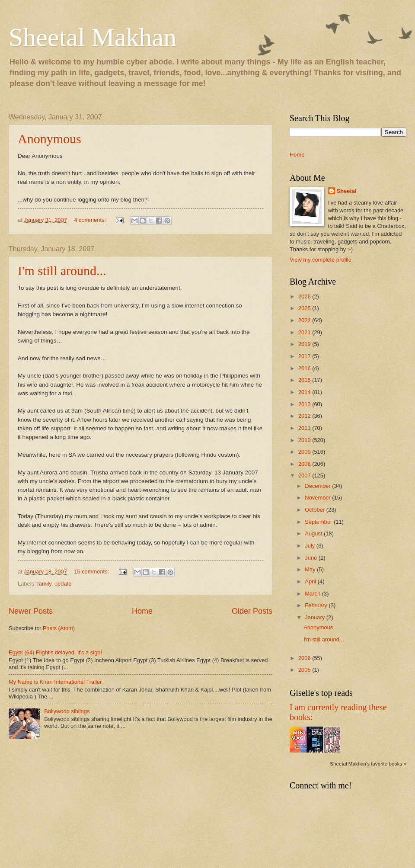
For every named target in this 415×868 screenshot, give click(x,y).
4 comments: (91, 220)
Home (142, 611)
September (319, 522)
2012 (305, 416)
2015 (305, 380)
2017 (305, 356)
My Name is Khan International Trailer (55, 682)
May (311, 569)
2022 (305, 320)
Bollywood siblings (67, 711)
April (311, 581)
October (315, 510)
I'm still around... (62, 271)
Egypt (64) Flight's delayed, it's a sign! (55, 652)
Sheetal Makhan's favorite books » (368, 764)
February (317, 605)
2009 (305, 452)
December (318, 486)
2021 (305, 332)
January (315, 617)
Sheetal (347, 191)
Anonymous (49, 139)
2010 (305, 440)
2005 (305, 670)
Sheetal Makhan (93, 37)
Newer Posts (31, 611)
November (318, 498)
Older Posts (252, 611)
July (310, 546)
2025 (305, 308)
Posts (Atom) (59, 628)
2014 (305, 392)
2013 (305, 404)
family (44, 584)
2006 (305, 658)
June (312, 558)
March (313, 594)
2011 (305, 428)
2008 (305, 464)
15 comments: (92, 572)
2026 (305, 296)
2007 (305, 476)
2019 (305, 344)
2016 (305, 368)
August (314, 533)
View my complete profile (321, 260)
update (63, 584)
